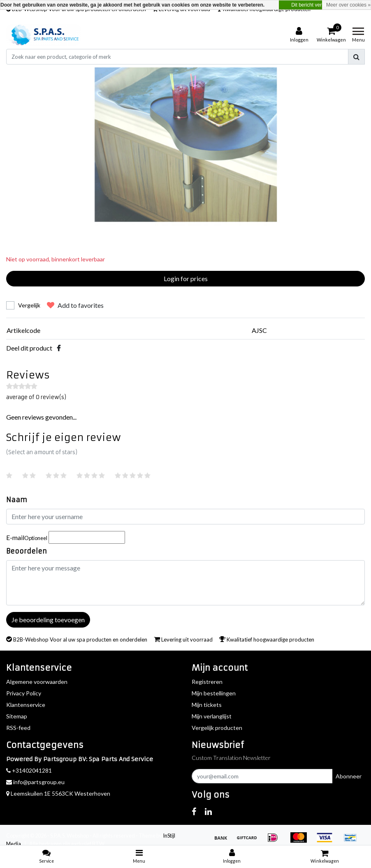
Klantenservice (26, 705)
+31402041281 (29, 770)
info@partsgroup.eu (35, 782)
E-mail (27, 537)
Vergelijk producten (217, 728)
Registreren (207, 682)
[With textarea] (185, 583)
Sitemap (17, 716)
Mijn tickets (207, 705)
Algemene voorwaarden (37, 682)
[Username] (185, 517)
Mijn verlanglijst (212, 716)
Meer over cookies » (348, 5)
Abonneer (349, 776)
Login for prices (186, 278)
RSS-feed (18, 728)
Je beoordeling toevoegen (48, 620)
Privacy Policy (24, 693)
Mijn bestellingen (214, 693)
